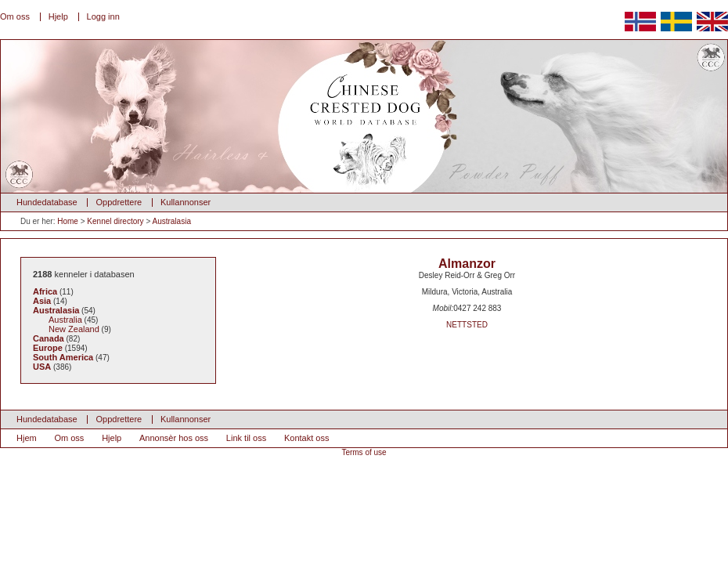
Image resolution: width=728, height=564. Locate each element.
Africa (45, 291)
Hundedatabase (47, 202)
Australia (65, 320)
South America (63, 357)
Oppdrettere (119, 202)
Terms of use (364, 452)
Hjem (27, 438)
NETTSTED (467, 325)
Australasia (171, 221)
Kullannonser (186, 202)
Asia (42, 301)
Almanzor (467, 264)
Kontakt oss (306, 438)
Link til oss (246, 438)
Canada (49, 338)
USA (42, 367)
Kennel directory (115, 221)
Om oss (15, 16)
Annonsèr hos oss (174, 438)
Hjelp (58, 16)
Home (68, 221)
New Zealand (74, 329)
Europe (48, 348)
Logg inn (103, 16)
